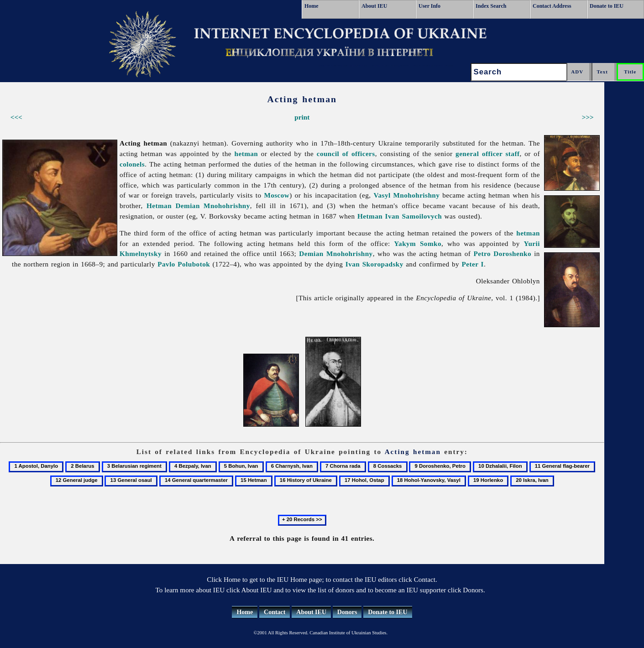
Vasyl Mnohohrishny (407, 195)
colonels (132, 164)
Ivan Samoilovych (414, 216)
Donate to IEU (607, 6)
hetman (246, 154)
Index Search (491, 6)
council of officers (346, 154)
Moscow (277, 195)
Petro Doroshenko (503, 253)
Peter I (473, 264)
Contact (275, 612)
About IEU (374, 6)
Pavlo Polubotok (184, 264)
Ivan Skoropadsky (374, 264)
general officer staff (487, 154)
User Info (429, 6)
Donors (347, 612)
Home (312, 6)
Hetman (159, 206)
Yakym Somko (418, 243)
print (302, 117)
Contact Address (552, 6)
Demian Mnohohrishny (212, 206)
